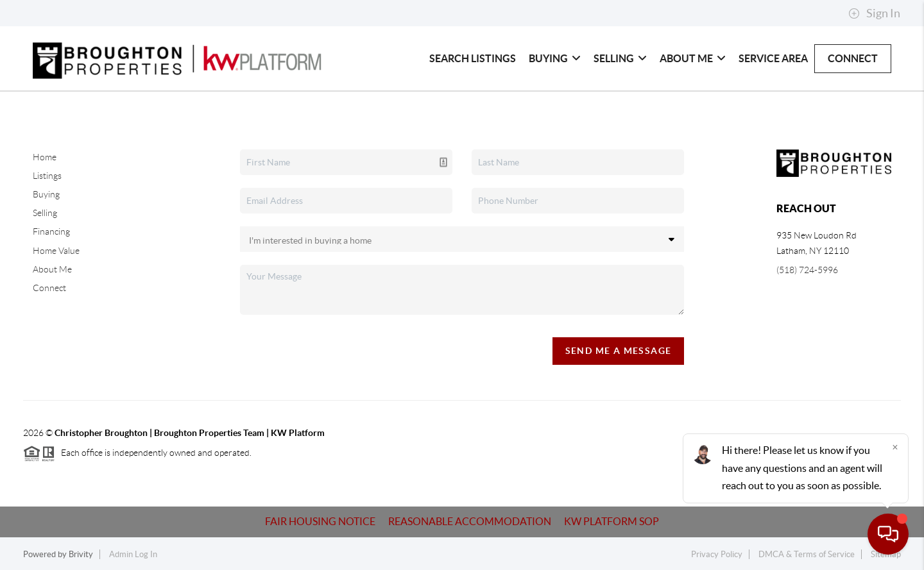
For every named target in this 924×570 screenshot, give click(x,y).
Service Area (773, 58)
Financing (51, 231)
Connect (853, 58)
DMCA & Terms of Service (807, 554)
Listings (47, 176)
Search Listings (473, 58)
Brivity (81, 554)
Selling (620, 58)
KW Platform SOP (612, 521)
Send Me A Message (619, 351)
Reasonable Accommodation (470, 521)
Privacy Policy (717, 554)
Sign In (874, 13)
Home (45, 157)
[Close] (895, 447)
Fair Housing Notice (320, 521)
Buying (555, 58)
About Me (693, 58)
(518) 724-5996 (807, 270)
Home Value (56, 251)
